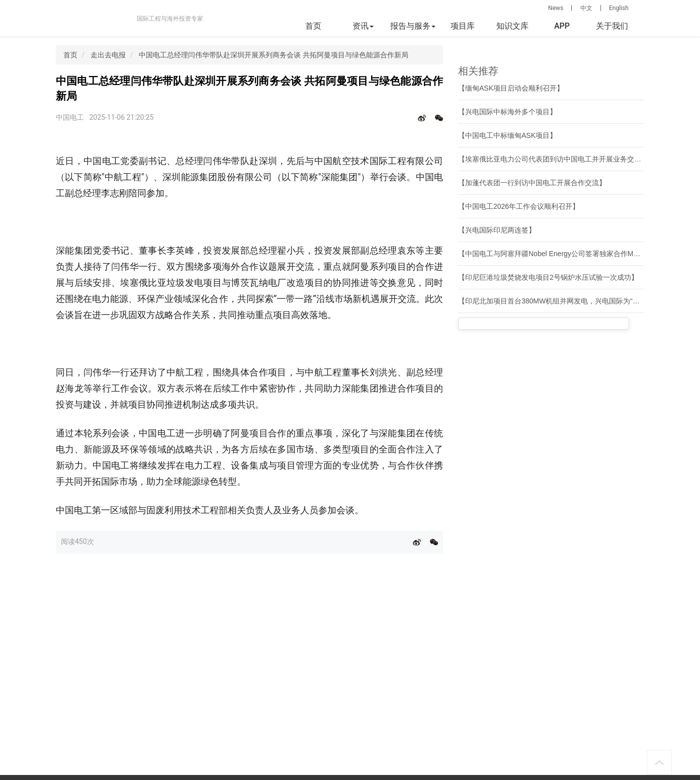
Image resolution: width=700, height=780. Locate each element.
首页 (313, 26)
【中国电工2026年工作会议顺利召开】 (519, 206)
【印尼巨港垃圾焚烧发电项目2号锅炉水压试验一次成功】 (548, 277)
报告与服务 (413, 26)
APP (562, 26)
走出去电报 (108, 55)
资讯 (363, 26)
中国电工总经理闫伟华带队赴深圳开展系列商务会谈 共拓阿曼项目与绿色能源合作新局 (273, 55)
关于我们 (612, 26)
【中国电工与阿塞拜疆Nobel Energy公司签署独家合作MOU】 (555, 254)
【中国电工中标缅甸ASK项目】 (507, 135)
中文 (586, 8)
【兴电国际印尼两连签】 (497, 230)
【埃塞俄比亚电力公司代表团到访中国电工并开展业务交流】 (553, 159)
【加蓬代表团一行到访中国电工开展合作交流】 (532, 183)
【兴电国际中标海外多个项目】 (507, 112)
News (556, 8)
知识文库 (512, 26)
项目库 (463, 26)
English (619, 8)
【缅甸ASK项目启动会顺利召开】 (511, 88)
